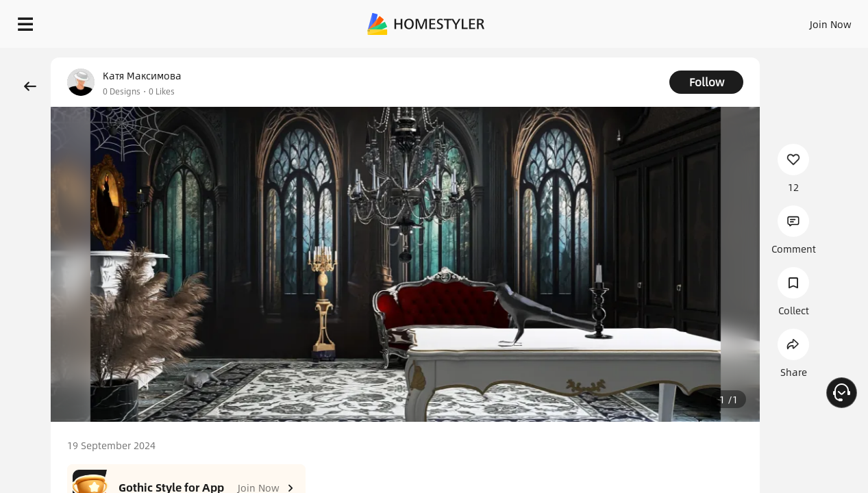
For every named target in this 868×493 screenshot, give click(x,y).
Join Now (666, 21)
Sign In (615, 21)
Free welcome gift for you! (583, 58)
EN (713, 21)
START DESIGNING (800, 21)
